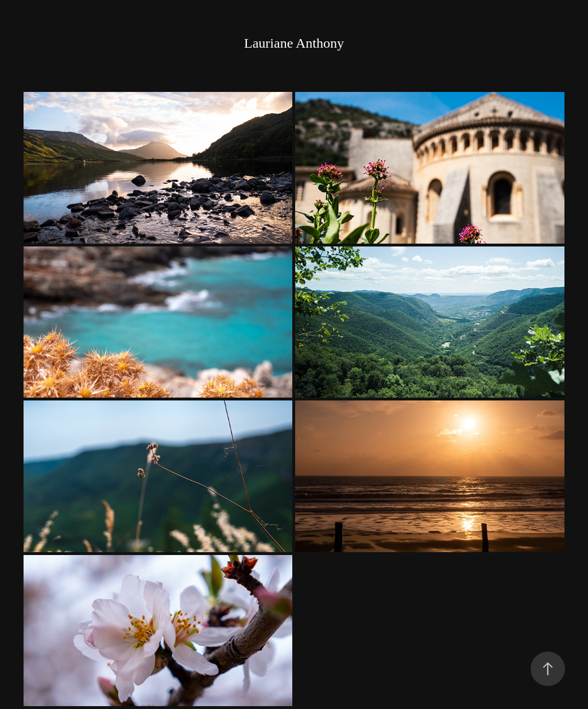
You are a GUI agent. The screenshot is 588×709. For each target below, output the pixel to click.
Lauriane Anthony (294, 43)
